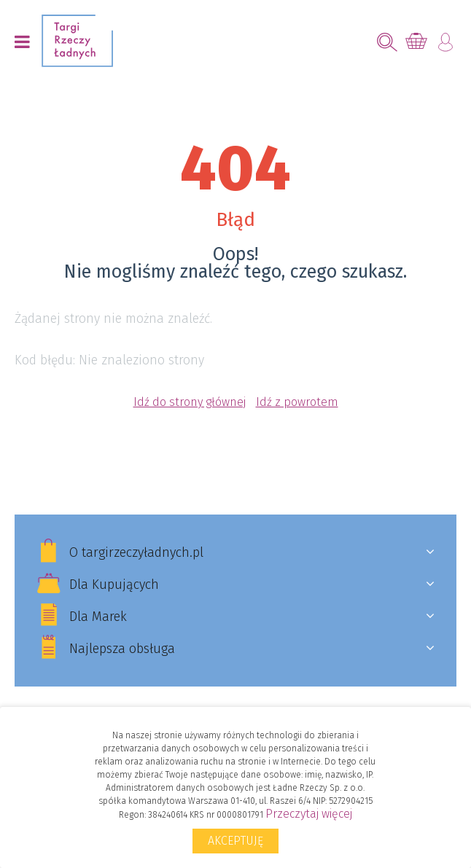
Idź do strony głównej (190, 402)
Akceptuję (235, 841)
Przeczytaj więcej (309, 814)
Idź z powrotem (297, 402)
